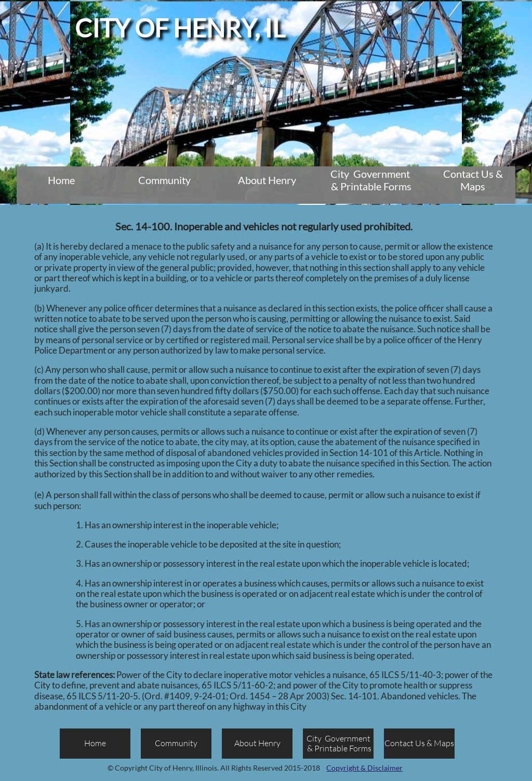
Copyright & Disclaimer (364, 768)
